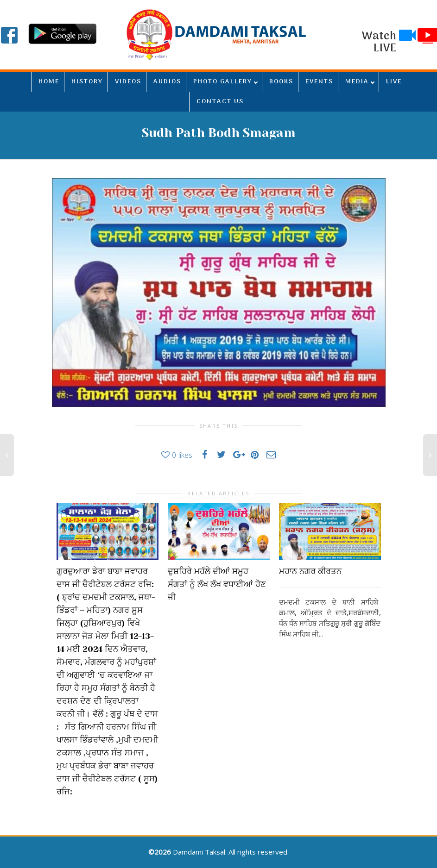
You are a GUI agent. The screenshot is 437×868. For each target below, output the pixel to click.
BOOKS (281, 82)
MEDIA (357, 82)
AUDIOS (167, 82)
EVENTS (319, 82)
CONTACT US (220, 102)
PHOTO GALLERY (223, 82)
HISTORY (87, 82)
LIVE (394, 82)
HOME (49, 82)
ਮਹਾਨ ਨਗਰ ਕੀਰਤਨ (310, 571)
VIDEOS (128, 82)
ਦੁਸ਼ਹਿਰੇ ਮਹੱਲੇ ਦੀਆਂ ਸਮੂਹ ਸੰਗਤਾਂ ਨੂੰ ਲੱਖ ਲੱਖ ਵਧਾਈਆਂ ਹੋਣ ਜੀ (217, 584)
